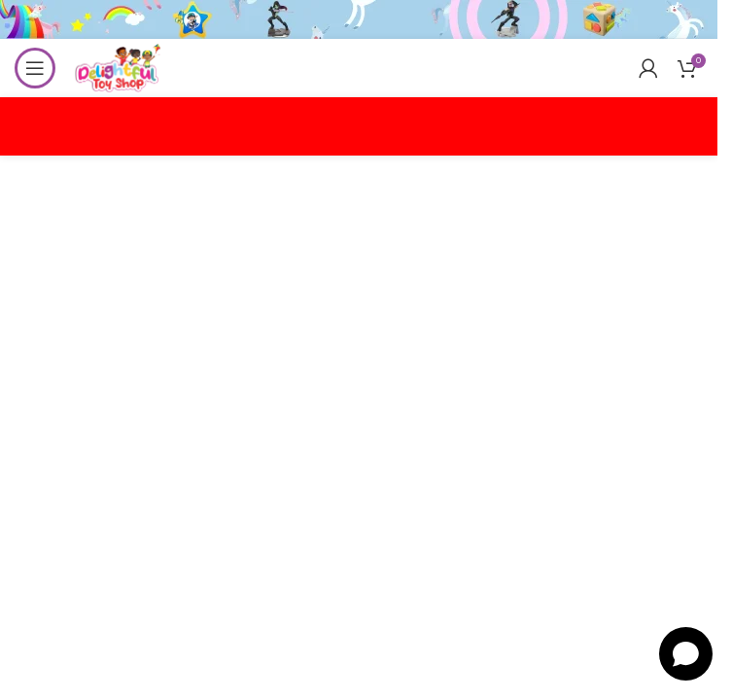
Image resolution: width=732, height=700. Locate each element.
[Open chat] (686, 654)
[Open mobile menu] (35, 68)
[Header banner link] (359, 19)
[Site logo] (118, 67)
